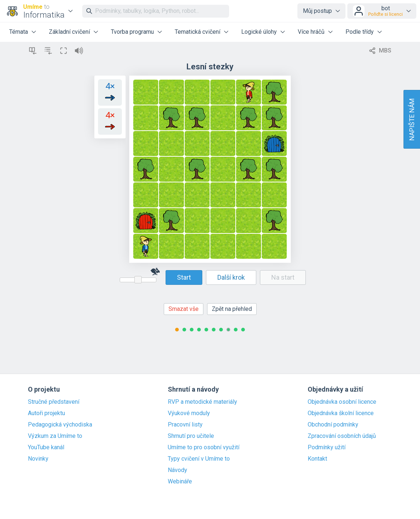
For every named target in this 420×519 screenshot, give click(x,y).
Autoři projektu (46, 413)
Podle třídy (360, 32)
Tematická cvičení (198, 32)
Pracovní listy (185, 425)
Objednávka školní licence (341, 413)
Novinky (38, 459)
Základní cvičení (69, 32)
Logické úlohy (259, 32)
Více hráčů (311, 32)
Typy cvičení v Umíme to (199, 459)
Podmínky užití (327, 447)
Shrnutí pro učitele (191, 436)
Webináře (180, 482)
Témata (19, 32)
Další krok (231, 277)
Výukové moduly (189, 413)
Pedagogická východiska (60, 425)
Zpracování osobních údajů (342, 436)
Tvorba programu (132, 32)
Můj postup (317, 11)
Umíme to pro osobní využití (204, 447)
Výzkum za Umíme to (55, 436)
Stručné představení (54, 402)
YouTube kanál (46, 447)
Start (184, 277)
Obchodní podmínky (333, 425)
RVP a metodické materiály (202, 402)
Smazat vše (184, 309)
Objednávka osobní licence (342, 402)
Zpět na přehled (232, 309)
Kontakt (317, 459)
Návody (178, 470)
